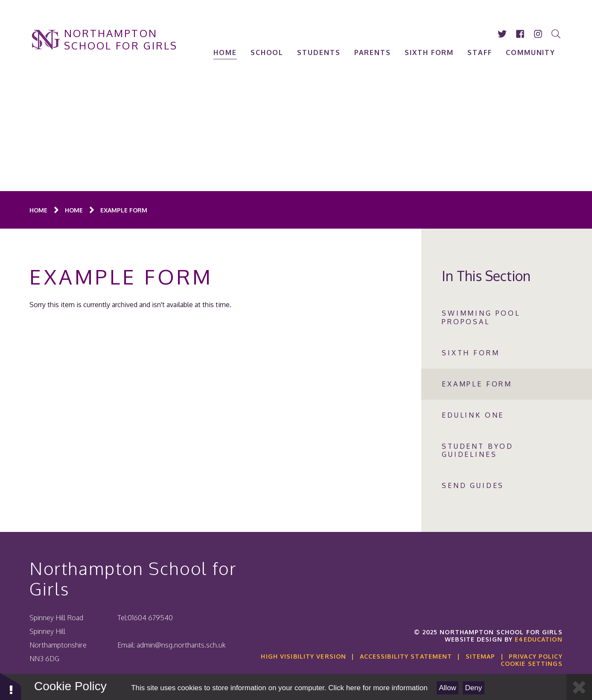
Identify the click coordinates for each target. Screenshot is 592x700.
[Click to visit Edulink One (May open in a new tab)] (507, 415)
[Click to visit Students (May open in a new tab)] (319, 53)
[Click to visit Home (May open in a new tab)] (226, 53)
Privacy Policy (536, 656)
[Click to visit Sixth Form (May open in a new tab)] (507, 353)
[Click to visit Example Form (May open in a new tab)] (124, 210)
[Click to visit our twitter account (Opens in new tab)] (502, 34)
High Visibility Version (303, 656)
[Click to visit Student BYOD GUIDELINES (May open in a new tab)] (507, 450)
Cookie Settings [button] (532, 664)
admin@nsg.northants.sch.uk (181, 645)
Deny (474, 688)
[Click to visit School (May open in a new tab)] (267, 53)
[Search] (556, 34)
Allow (448, 688)
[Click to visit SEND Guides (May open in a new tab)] (507, 486)
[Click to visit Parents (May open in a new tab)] (373, 53)
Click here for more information (378, 688)
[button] (11, 686)
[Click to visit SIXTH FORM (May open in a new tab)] (430, 53)
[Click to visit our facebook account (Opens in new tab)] (520, 34)
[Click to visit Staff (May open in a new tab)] (480, 53)
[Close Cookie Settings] (579, 687)
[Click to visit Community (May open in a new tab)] (531, 53)
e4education (538, 639)
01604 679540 (150, 618)
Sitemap (481, 656)
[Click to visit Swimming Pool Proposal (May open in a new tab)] (507, 317)
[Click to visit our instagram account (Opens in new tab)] (538, 34)
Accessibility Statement (406, 656)
